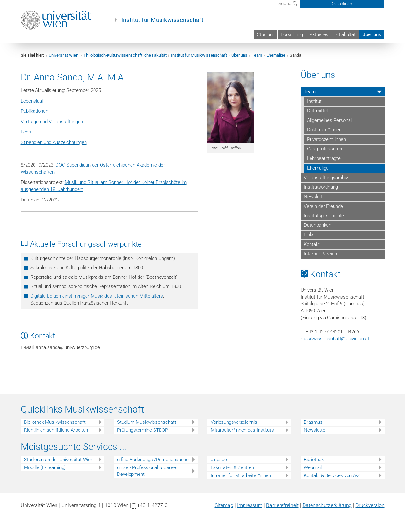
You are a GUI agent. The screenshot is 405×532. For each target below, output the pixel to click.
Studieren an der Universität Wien (59, 460)
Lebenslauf (32, 101)
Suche (288, 4)
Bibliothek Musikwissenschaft (55, 422)
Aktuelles (319, 34)
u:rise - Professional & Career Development (147, 471)
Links (309, 235)
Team (257, 55)
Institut (314, 101)
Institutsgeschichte (324, 216)
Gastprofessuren (325, 149)
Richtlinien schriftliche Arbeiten (56, 430)
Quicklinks (342, 4)
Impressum (250, 505)
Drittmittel (317, 111)
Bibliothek (314, 460)
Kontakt (312, 244)
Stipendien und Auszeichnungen (54, 142)
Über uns (372, 34)
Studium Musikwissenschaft (147, 422)
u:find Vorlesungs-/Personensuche (153, 460)
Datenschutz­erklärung (327, 505)
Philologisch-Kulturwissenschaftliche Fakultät (125, 55)
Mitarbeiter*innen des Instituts (242, 430)
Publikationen (34, 111)
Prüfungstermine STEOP (142, 430)
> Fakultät (345, 34)
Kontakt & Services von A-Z (332, 475)
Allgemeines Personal (329, 120)
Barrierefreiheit (282, 505)
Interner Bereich (320, 254)
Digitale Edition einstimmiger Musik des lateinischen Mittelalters (97, 296)
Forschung (292, 34)
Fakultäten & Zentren (232, 467)
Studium (266, 34)
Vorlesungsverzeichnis (234, 422)
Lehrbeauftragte (324, 158)
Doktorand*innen (324, 130)
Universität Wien (64, 55)
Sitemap (224, 505)
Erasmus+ (315, 422)
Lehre (27, 132)
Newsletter (315, 197)
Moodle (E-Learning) (45, 467)
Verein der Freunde (323, 206)
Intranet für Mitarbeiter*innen (241, 475)
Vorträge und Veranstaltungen (52, 122)
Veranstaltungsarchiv (326, 178)
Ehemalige (276, 55)
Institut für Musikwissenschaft (162, 20)
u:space (219, 460)
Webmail (313, 467)
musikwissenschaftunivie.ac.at (335, 339)
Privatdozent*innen (326, 139)
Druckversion (370, 505)
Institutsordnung (321, 187)
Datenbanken (318, 225)
